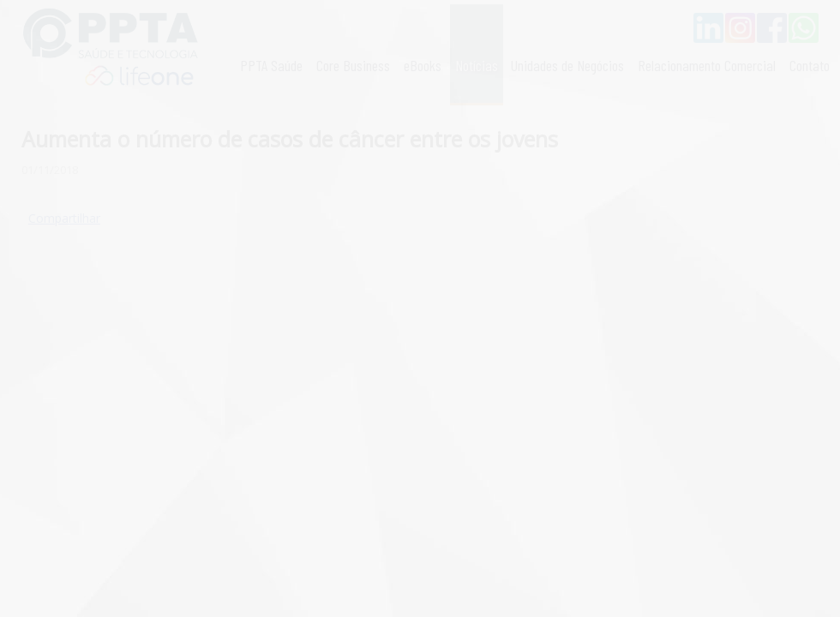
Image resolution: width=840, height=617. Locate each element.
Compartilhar (64, 218)
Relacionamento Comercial (707, 65)
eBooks (423, 65)
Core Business (353, 65)
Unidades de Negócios (567, 65)
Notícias (477, 65)
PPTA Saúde (271, 65)
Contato (810, 65)
